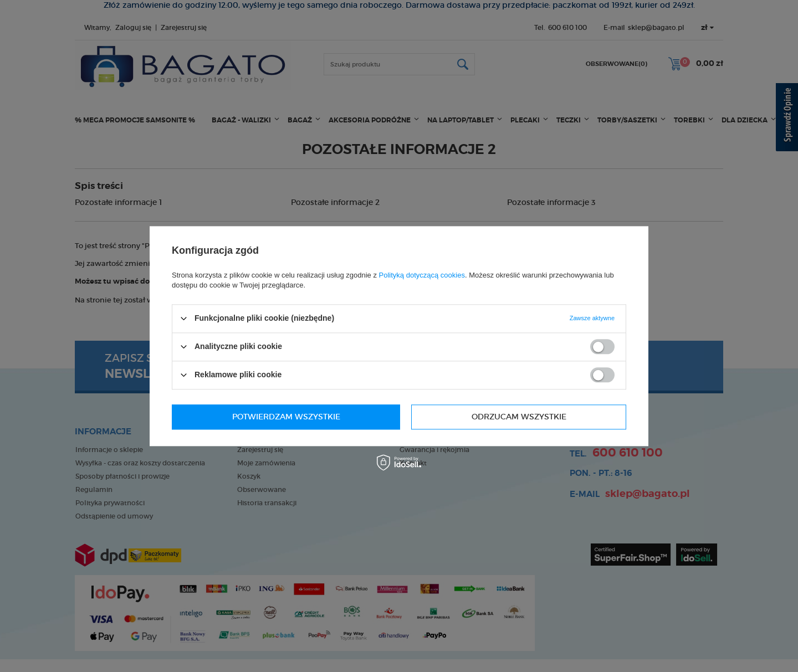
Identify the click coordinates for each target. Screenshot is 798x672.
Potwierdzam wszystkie (512, 417)
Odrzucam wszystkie (280, 417)
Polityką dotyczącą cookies (422, 275)
